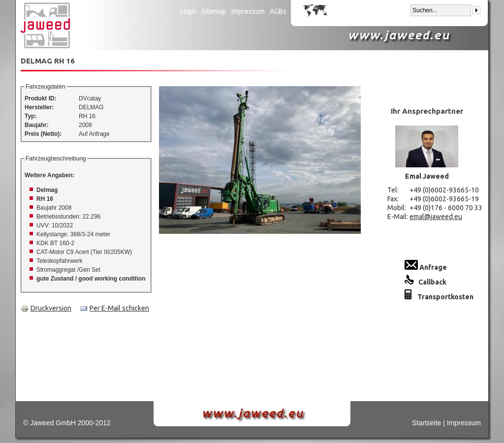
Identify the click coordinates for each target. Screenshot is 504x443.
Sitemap (214, 11)
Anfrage (426, 267)
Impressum (248, 11)
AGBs (278, 11)
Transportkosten (439, 297)
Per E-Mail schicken (114, 308)
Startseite (426, 423)
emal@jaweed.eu (436, 217)
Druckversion (46, 308)
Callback (425, 282)
